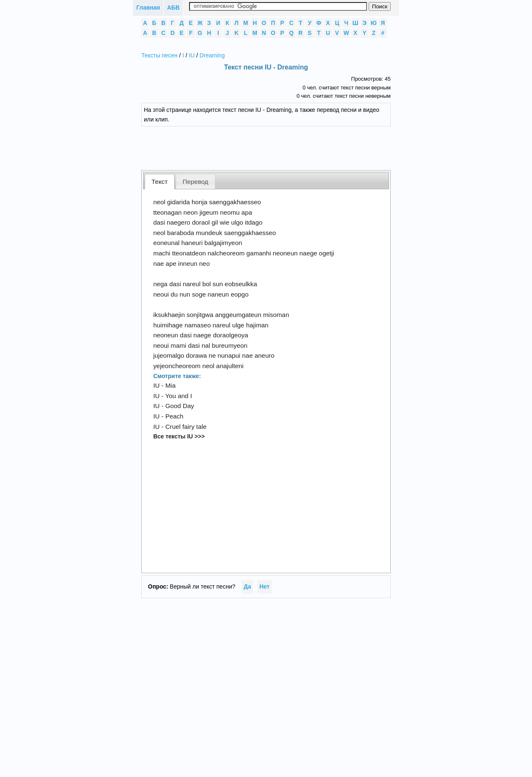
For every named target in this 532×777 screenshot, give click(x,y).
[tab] (160, 182)
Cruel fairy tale (186, 427)
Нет (265, 586)
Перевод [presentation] (195, 182)
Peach (175, 416)
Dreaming (212, 55)
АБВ (173, 7)
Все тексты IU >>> (179, 436)
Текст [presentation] (160, 182)
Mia (171, 385)
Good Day (180, 406)
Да (247, 586)
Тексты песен (159, 55)
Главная (148, 7)
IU (192, 55)
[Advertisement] (272, 147)
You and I (178, 396)
